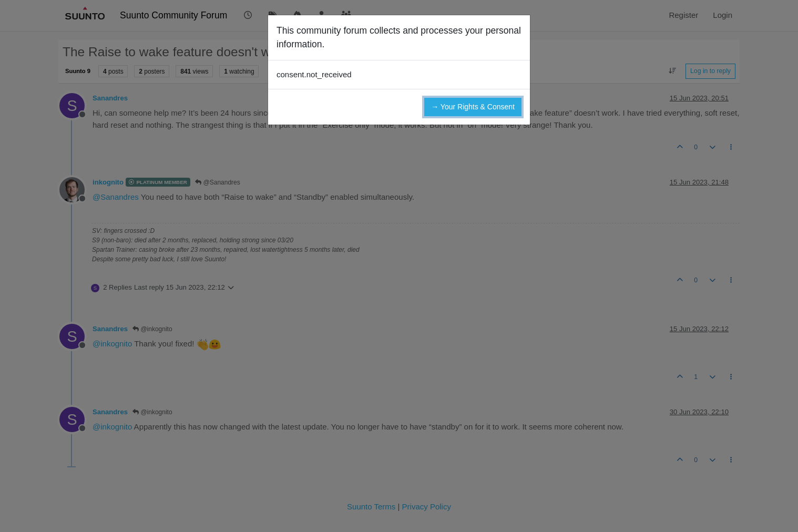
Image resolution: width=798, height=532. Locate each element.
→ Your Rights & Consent (473, 107)
